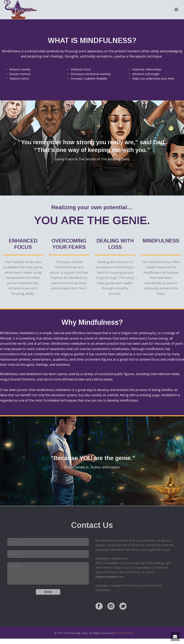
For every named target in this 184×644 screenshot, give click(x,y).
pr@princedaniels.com (110, 577)
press (105, 585)
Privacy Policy (125, 633)
